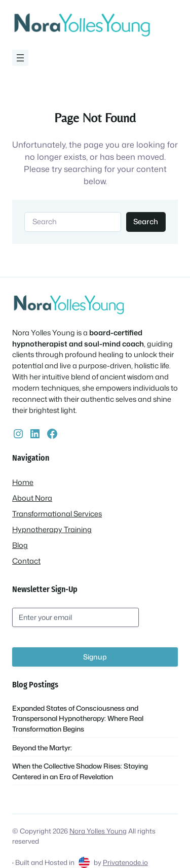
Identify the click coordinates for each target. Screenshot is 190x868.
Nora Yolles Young (98, 831)
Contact (26, 561)
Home (23, 482)
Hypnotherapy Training (52, 529)
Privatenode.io (125, 862)
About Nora (32, 498)
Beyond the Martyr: (42, 748)
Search (146, 221)
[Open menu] (20, 58)
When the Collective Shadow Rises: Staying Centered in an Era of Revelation (80, 771)
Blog (20, 545)
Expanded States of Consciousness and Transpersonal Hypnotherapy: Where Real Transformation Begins (78, 718)
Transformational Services (57, 514)
